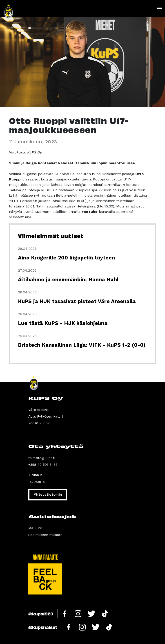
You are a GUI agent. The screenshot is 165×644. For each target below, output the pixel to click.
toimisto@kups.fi (42, 458)
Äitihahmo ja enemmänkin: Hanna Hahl (68, 280)
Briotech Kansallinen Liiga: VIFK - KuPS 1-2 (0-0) (82, 345)
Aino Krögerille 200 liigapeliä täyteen (66, 258)
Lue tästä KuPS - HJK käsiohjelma (63, 323)
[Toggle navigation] (159, 9)
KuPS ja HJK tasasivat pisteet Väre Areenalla (77, 301)
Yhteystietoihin (48, 494)
